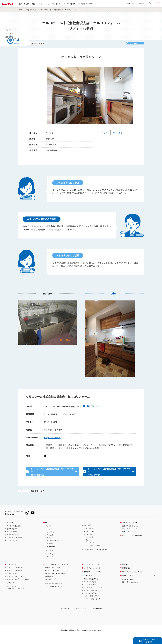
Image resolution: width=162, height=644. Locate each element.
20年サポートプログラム (54, 595)
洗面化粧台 (88, 534)
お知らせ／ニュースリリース (132, 581)
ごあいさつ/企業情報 (91, 588)
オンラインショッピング (92, 577)
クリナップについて (94, 4)
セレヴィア (51, 563)
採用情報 (125, 573)
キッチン (48, 535)
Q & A (53, 579)
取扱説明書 (49, 585)
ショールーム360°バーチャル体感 (18, 588)
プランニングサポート (130, 531)
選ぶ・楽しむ (32, 4)
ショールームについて (14, 582)
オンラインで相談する (14, 579)
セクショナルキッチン (55, 550)
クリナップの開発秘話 (14, 546)
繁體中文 (141, 3)
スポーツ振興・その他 (91, 605)
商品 (47, 531)
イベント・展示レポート (92, 608)
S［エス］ (89, 543)
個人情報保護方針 (98, 617)
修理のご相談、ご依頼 (53, 577)
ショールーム (52, 4)
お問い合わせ (55, 593)
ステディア (51, 541)
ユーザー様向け (78, 4)
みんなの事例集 (12, 540)
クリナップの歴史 (90, 593)
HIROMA (50, 552)
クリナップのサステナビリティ (94, 596)
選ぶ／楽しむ (11, 531)
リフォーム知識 (12, 549)
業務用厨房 (51, 555)
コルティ (50, 547)
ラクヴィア (51, 566)
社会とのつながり (90, 602)
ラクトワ (89, 549)
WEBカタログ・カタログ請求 (132, 544)
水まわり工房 (31, 10)
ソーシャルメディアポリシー (81, 617)
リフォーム (64, 4)
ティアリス (89, 538)
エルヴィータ (90, 540)
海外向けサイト (128, 584)
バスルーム (49, 559)
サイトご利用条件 (64, 617)
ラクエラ (50, 544)
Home (20, 10)
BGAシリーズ (90, 552)
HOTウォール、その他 (93, 555)
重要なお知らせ (51, 588)
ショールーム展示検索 (14, 585)
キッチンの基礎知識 (14, 535)
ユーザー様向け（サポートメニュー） (58, 573)
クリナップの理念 (90, 591)
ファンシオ (89, 546)
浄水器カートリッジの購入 (93, 581)
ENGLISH (131, 3)
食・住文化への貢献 (91, 599)
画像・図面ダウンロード (131, 540)
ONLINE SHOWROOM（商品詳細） (96, 559)
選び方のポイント (13, 538)
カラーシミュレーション (131, 538)
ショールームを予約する (15, 577)
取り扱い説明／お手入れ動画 (55, 582)
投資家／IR (126, 577)
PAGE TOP (81, 630)
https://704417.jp (52, 441)
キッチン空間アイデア (14, 543)
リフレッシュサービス (91, 573)
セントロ (50, 538)
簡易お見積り (131, 535)
